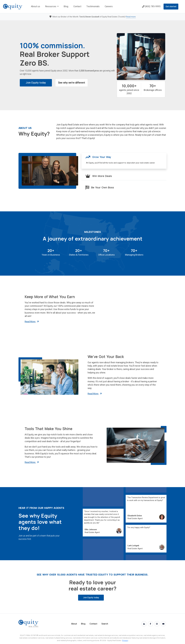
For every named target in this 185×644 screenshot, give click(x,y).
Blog (66, 6)
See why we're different (72, 83)
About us (36, 6)
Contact (77, 6)
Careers (109, 6)
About (74, 624)
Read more (131, 17)
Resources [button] (51, 6)
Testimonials (93, 6)
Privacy (125, 641)
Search (105, 624)
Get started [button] (171, 7)
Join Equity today (36, 83)
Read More (32, 322)
